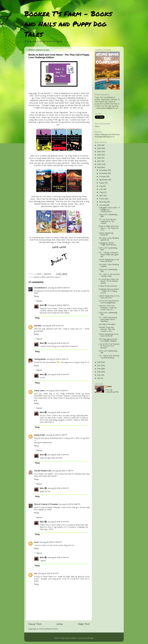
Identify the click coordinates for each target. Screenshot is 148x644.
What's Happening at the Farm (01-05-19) (109, 335)
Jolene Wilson (39, 391)
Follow (97, 126)
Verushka (38, 326)
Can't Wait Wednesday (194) (108, 249)
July (101, 186)
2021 (99, 161)
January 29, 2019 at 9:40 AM (58, 343)
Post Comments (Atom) (49, 629)
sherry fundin (39, 435)
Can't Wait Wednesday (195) (108, 215)
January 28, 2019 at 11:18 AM (56, 435)
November (103, 173)
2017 (99, 366)
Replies (39, 301)
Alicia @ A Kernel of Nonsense (46, 504)
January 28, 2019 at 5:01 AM (53, 326)
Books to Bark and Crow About (47, 277)
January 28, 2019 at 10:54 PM (51, 542)
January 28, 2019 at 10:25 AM (57, 391)
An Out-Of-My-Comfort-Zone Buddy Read (109, 302)
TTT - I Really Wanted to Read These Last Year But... (109, 255)
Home (60, 624)
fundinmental (46, 443)
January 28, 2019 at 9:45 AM (57, 359)
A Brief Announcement (108, 286)
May (101, 192)
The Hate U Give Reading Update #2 (109, 239)
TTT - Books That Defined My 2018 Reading (109, 357)
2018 (99, 362)
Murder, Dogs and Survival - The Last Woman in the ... (107, 329)
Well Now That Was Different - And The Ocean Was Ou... (108, 308)
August (102, 183)
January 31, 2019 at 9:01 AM (48, 574)
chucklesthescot (40, 288)
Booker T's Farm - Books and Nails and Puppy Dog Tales (68, 24)
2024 (99, 152)
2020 (99, 164)
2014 (99, 375)
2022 (99, 158)
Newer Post (35, 624)
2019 (99, 167)
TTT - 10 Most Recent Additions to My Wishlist (107, 221)
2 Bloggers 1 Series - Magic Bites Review (108, 244)
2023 (99, 155)
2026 (99, 145)
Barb (42, 305)
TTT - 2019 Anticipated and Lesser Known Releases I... (108, 320)
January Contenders (107, 324)
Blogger (91, 638)
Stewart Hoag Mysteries (57, 113)
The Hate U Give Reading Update (109, 265)
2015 (99, 372)
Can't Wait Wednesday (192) (108, 314)
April (101, 196)
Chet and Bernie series (41, 161)
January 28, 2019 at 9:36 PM (69, 504)
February (103, 202)
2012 (99, 378)
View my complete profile (112, 391)
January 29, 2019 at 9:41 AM (58, 455)
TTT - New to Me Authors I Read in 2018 (109, 275)
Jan (35, 574)
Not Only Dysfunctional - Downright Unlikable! (109, 340)
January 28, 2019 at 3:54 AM (59, 288)
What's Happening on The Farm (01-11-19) (109, 297)
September (104, 180)
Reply (36, 296)
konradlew (72, 638)
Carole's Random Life (42, 471)
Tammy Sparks (40, 359)
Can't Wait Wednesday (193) (108, 270)
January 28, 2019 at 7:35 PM (63, 471)
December (104, 170)
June (101, 189)
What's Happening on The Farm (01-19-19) (109, 261)
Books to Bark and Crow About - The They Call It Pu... (109, 228)
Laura (36, 542)
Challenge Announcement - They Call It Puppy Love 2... (109, 291)
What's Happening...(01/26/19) (106, 234)
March (102, 199)
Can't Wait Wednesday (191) (108, 352)
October (103, 177)
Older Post (84, 624)
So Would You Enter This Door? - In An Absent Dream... (109, 281)
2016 (99, 369)
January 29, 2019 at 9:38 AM (58, 305)
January (103, 205)
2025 (99, 148)
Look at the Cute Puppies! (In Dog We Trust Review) (109, 346)
